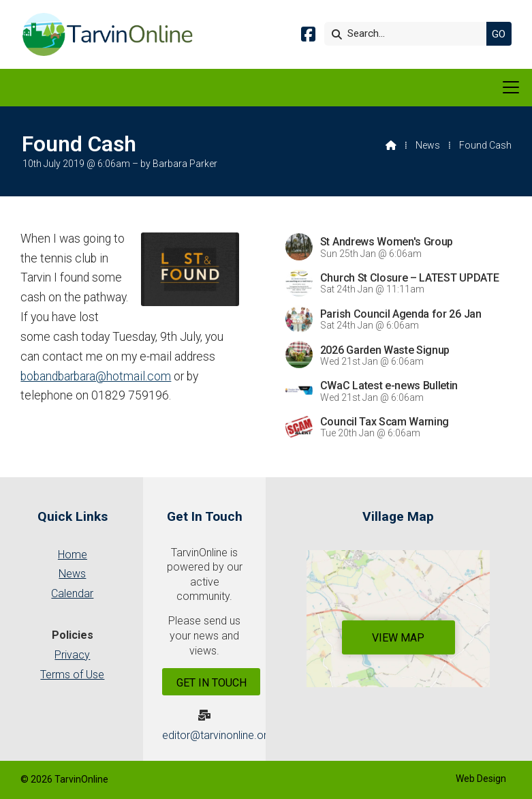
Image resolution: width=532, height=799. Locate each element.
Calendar (72, 593)
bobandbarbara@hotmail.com (96, 376)
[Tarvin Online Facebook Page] (308, 36)
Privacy (72, 655)
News (428, 145)
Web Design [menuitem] (481, 779)
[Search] (409, 34)
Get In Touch (212, 683)
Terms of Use (72, 675)
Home (73, 555)
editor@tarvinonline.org (218, 735)
